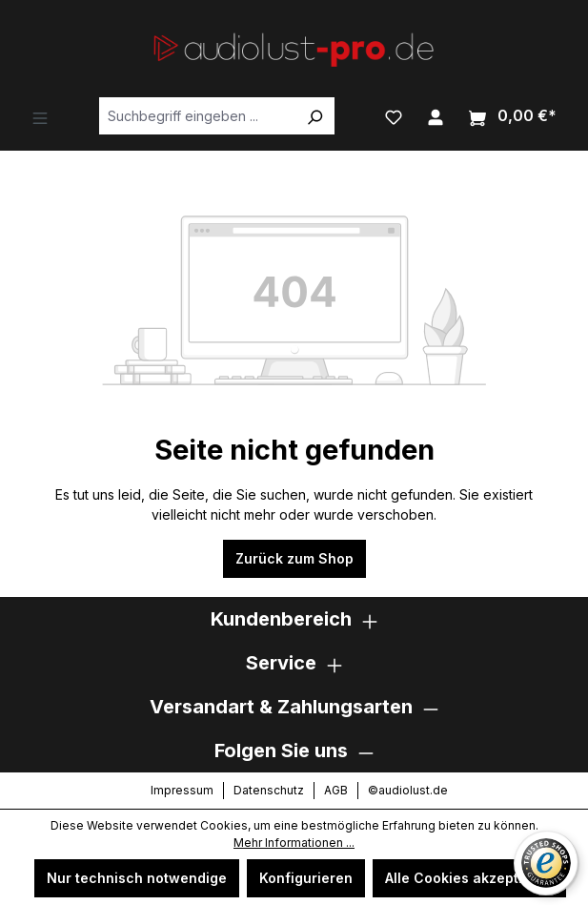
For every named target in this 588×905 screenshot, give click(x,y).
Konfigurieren (306, 878)
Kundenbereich (281, 619)
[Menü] (40, 116)
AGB (336, 790)
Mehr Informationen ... (294, 843)
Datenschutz (269, 790)
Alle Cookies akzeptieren (469, 878)
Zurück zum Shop (294, 558)
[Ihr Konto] (436, 115)
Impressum (182, 790)
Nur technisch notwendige (137, 878)
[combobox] (197, 116)
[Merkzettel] (394, 115)
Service (281, 663)
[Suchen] (314, 116)
